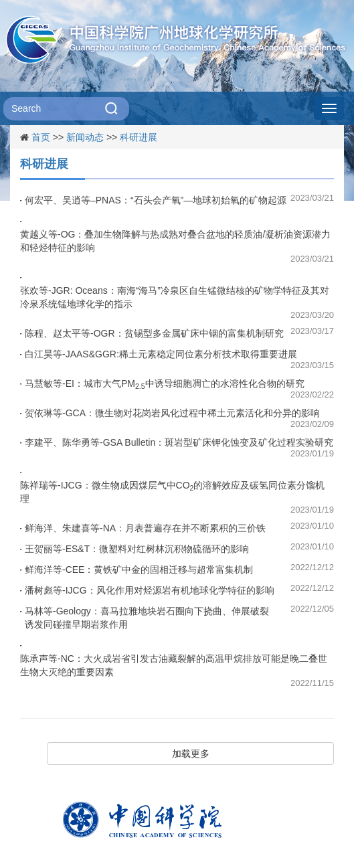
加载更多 (191, 754)
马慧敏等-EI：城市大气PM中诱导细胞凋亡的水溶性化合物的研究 (165, 384)
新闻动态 (85, 137)
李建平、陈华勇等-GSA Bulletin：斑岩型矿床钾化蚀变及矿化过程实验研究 (179, 442)
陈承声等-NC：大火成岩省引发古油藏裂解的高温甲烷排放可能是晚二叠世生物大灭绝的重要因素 (174, 665)
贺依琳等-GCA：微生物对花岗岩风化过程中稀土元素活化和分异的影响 (172, 413)
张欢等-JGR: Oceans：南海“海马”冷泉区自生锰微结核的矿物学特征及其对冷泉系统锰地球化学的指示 (175, 297)
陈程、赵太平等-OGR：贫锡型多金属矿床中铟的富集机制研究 (154, 333)
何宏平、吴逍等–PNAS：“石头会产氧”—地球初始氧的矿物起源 (156, 200)
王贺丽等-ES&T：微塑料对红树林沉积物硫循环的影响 (137, 549)
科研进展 (139, 137)
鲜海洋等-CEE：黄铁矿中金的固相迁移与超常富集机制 (139, 570)
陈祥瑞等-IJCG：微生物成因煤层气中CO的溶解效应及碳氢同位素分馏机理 (172, 492)
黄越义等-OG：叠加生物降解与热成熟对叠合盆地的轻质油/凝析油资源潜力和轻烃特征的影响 (175, 241)
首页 (41, 137)
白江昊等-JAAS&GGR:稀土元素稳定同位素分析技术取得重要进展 (161, 354)
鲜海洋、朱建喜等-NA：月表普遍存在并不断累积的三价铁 (145, 528)
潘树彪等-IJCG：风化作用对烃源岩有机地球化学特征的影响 (150, 590)
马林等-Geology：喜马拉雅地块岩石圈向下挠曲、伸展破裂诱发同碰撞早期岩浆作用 (147, 618)
